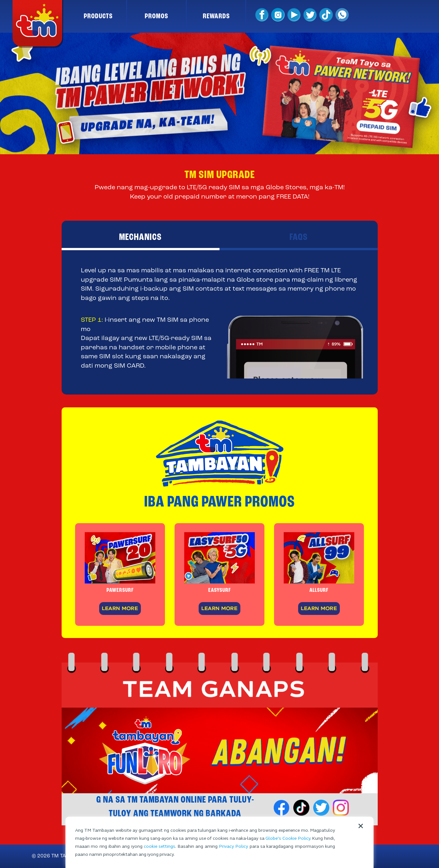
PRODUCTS (98, 16)
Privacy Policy (233, 846)
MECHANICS (140, 237)
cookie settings (159, 846)
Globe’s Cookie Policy (288, 838)
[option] (219, 94)
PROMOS (156, 16)
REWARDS (216, 16)
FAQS (299, 237)
